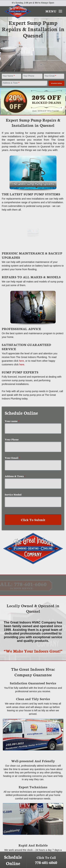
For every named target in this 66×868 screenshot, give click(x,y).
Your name (12, 421)
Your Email (50, 76)
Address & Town (11, 83)
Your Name (9, 76)
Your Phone (29, 76)
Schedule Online (13, 860)
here (21, 361)
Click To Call (46, 860)
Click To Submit (33, 520)
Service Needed (13, 494)
